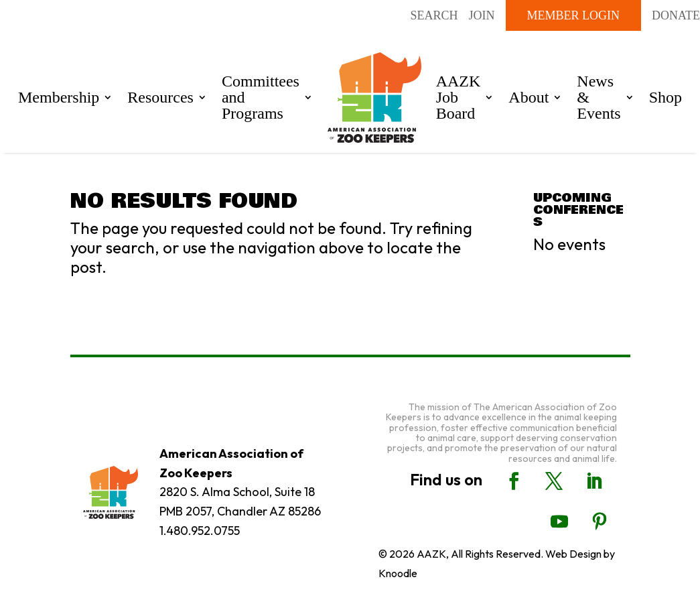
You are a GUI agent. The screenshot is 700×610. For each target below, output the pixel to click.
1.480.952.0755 (200, 531)
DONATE (676, 15)
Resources (160, 97)
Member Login (574, 15)
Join (482, 15)
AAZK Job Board (459, 97)
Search (434, 15)
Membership (59, 97)
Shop (666, 97)
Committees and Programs (261, 97)
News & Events (599, 97)
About (529, 97)
